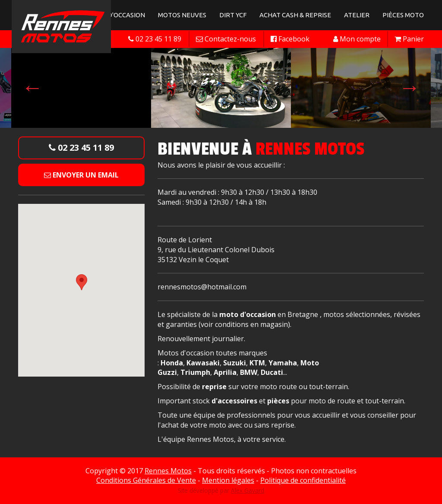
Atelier (357, 15)
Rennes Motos (168, 471)
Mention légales (228, 480)
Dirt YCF (233, 15)
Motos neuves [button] (182, 15)
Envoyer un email (81, 175)
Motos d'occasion (114, 15)
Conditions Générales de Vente (146, 480)
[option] (221, 87)
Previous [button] (32, 87)
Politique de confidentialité (303, 480)
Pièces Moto (403, 15)
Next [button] (410, 87)
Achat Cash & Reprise (295, 15)
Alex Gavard (248, 490)
